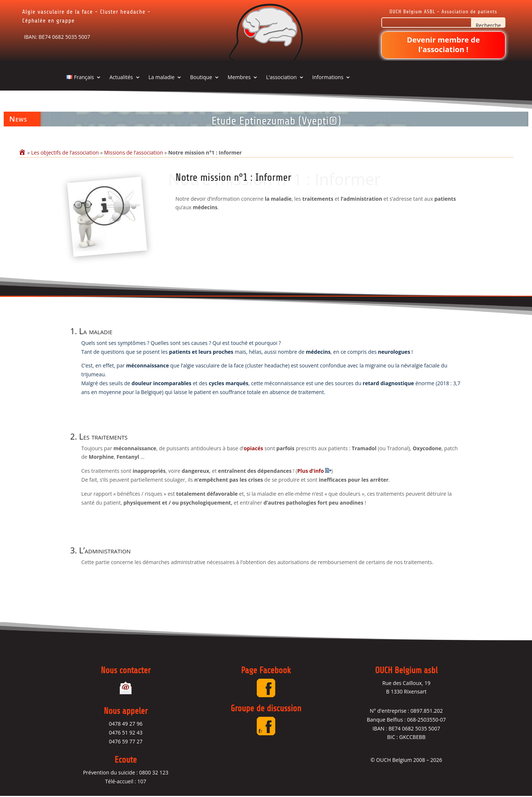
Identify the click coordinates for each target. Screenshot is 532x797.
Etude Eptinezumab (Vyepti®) (276, 121)
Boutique (201, 78)
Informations (328, 78)
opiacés (253, 449)
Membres (239, 78)
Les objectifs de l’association (65, 152)
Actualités (121, 78)
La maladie (162, 78)
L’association (281, 78)
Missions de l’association (134, 152)
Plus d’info (310, 471)
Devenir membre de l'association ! (443, 45)
